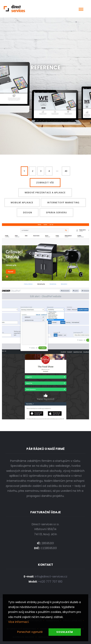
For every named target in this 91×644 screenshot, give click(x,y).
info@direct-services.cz (51, 576)
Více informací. (19, 622)
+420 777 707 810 (50, 582)
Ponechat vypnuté (30, 632)
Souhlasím (65, 632)
